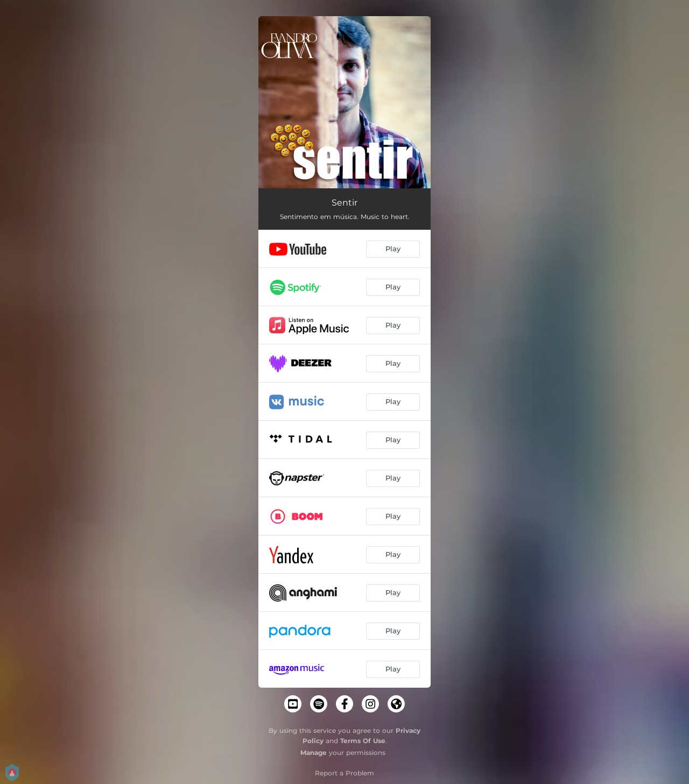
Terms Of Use (363, 741)
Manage (314, 753)
